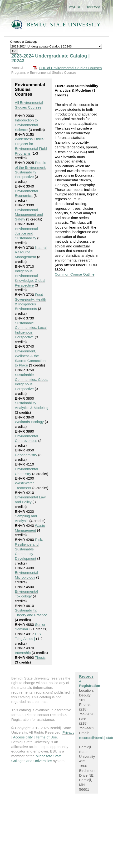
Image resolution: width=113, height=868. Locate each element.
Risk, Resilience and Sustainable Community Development (29, 549)
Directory (93, 7)
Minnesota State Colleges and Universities (37, 758)
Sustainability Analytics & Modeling (32, 405)
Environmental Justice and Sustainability (27, 233)
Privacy (68, 732)
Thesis (40, 657)
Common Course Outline (75, 274)
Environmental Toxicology (27, 594)
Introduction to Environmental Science (27, 125)
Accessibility (23, 737)
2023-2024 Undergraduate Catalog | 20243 (51, 58)
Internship (23, 653)
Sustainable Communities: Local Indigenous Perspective (31, 330)
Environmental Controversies (27, 438)
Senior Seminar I (30, 627)
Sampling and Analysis (26, 518)
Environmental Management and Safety (29, 215)
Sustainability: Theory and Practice (31, 613)
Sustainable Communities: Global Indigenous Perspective (32, 382)
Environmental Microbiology (27, 575)
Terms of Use (46, 737)
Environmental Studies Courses (53, 73)
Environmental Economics (27, 193)
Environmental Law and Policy (30, 499)
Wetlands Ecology (29, 422)
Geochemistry (26, 455)
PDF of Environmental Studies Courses (70, 68)
